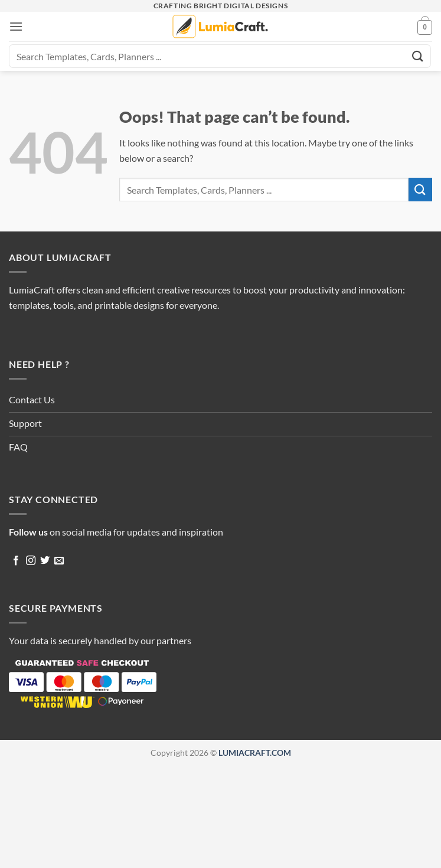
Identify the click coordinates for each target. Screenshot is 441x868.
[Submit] (418, 56)
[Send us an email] (59, 561)
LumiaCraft (32, 290)
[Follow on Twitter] (45, 561)
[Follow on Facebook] (16, 561)
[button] (16, 26)
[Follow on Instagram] (31, 561)
